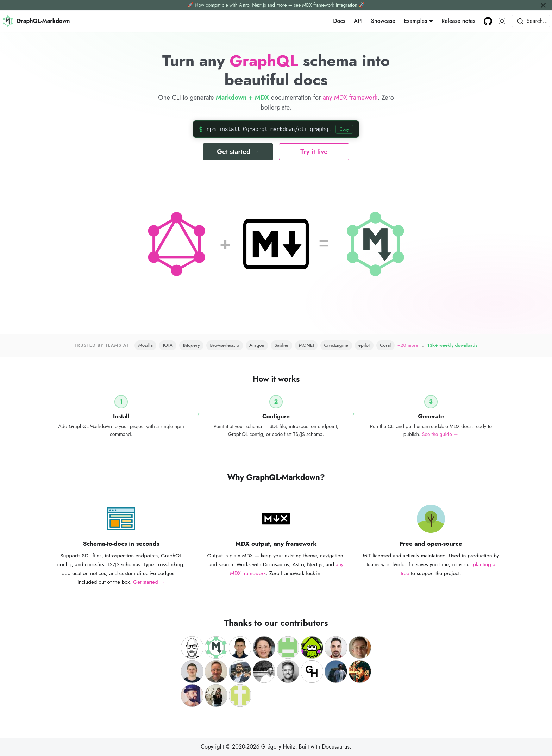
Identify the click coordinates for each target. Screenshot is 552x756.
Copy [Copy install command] (344, 129)
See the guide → (440, 434)
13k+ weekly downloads (452, 345)
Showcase (383, 21)
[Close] (543, 5)
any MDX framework (350, 97)
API (358, 21)
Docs (339, 21)
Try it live (314, 152)
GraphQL (264, 61)
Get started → (238, 152)
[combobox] (531, 21)
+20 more (408, 345)
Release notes (458, 21)
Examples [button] (415, 21)
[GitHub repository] (488, 21)
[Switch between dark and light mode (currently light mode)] (502, 21)
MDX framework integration (330, 5)
